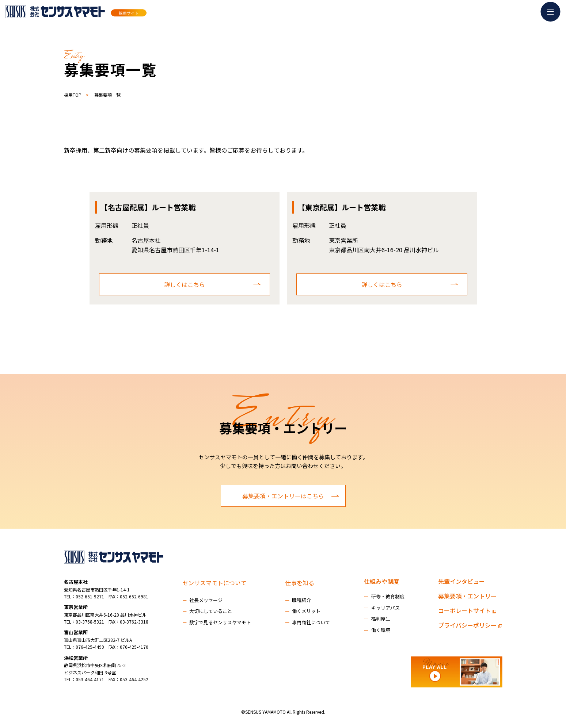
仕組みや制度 (381, 581)
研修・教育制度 (384, 596)
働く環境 (377, 630)
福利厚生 (377, 619)
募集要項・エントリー (467, 596)
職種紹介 (298, 600)
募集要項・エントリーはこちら (291, 496)
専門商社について (308, 622)
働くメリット (303, 611)
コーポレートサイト (467, 610)
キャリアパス (382, 608)
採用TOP (73, 95)
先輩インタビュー (461, 581)
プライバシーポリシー (470, 625)
